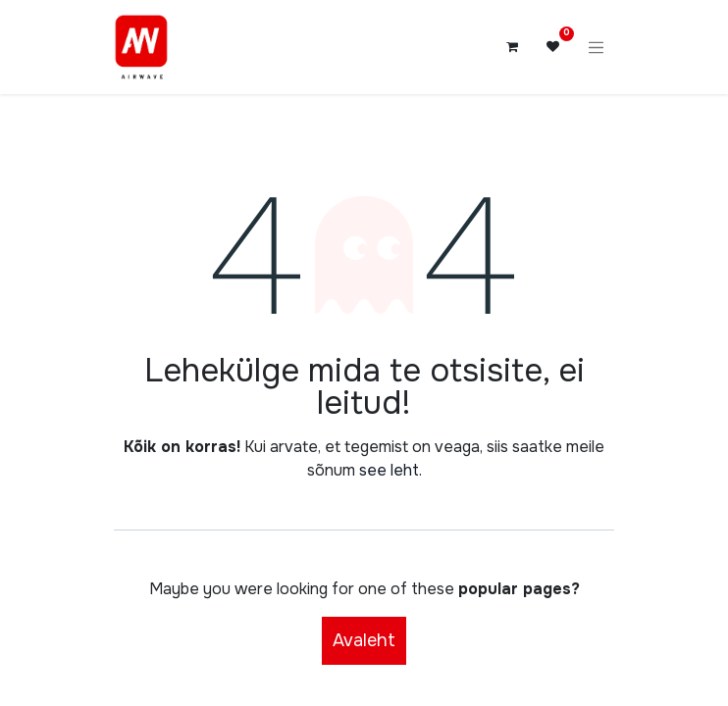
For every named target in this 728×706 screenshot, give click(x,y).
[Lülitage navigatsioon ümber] (597, 47)
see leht (389, 470)
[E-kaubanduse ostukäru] (512, 47)
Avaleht (364, 640)
